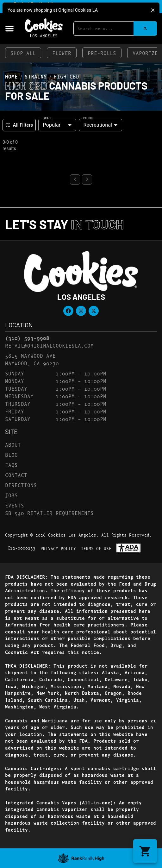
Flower (62, 53)
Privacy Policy (58, 548)
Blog (11, 454)
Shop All (23, 53)
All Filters (19, 125)
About (13, 444)
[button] (9, 28)
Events (15, 505)
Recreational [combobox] (98, 125)
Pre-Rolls (102, 53)
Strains (36, 76)
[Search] (145, 28)
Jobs (11, 495)
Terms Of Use (96, 548)
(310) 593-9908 (27, 338)
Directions (21, 485)
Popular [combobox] (52, 125)
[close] (153, 10)
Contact (16, 475)
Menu (88, 118)
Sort (47, 118)
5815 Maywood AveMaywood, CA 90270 (32, 359)
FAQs (11, 465)
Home (11, 76)
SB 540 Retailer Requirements (49, 513)
